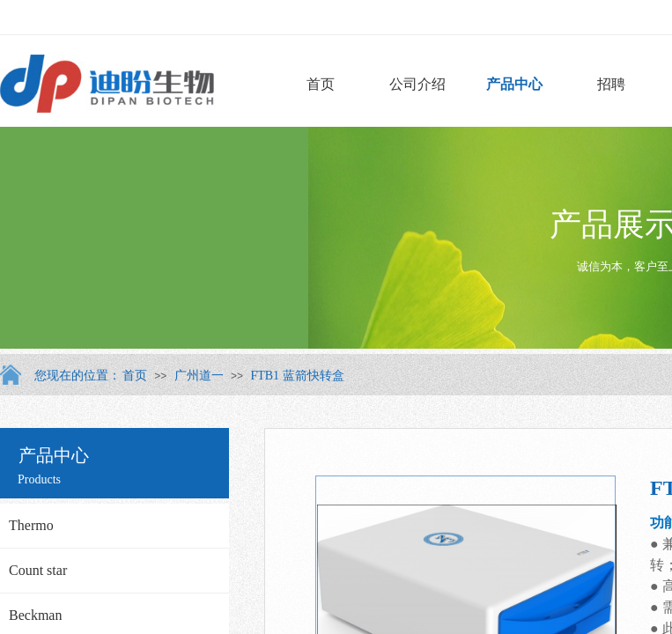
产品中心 (514, 84)
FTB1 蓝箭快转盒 (297, 376)
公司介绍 (417, 84)
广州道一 (199, 376)
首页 (321, 84)
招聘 (611, 84)
